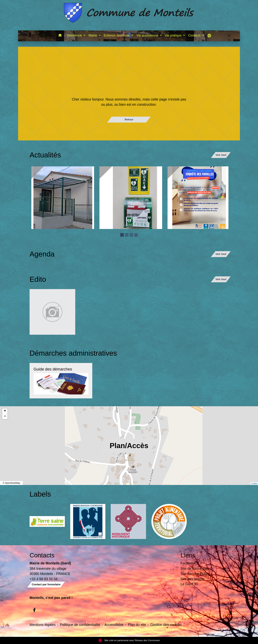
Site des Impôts (193, 579)
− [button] (5, 416)
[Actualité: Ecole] (63, 198)
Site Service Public (195, 574)
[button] (60, 36)
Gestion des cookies (166, 625)
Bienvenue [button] (75, 35)
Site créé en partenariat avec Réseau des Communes (129, 640)
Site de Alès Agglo (195, 569)
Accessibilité (114, 625)
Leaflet (254, 484)
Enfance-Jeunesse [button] (117, 35)
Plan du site (137, 625)
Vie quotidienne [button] (148, 35)
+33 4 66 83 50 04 (44, 579)
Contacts (42, 555)
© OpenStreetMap (11, 483)
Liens (188, 555)
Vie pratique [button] (173, 35)
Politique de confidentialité (80, 625)
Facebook (188, 563)
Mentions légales (43, 625)
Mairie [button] (93, 35)
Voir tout (221, 155)
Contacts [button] (195, 35)
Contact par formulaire (46, 584)
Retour (129, 119)
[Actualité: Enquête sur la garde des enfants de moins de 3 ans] (199, 198)
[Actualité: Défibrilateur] (131, 198)
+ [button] (5, 411)
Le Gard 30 (189, 584)
